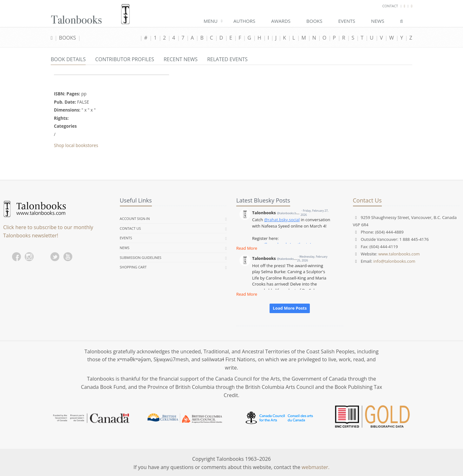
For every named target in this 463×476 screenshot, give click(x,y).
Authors (244, 21)
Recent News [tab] (181, 59)
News (378, 21)
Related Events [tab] (227, 59)
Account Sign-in (135, 219)
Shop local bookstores (76, 145)
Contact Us (130, 228)
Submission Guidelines (141, 257)
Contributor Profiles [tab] (125, 59)
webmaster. (316, 467)
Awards (281, 21)
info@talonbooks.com (394, 261)
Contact (390, 6)
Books (314, 21)
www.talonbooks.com (399, 254)
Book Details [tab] (68, 59)
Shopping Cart (133, 267)
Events (347, 21)
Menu (211, 21)
